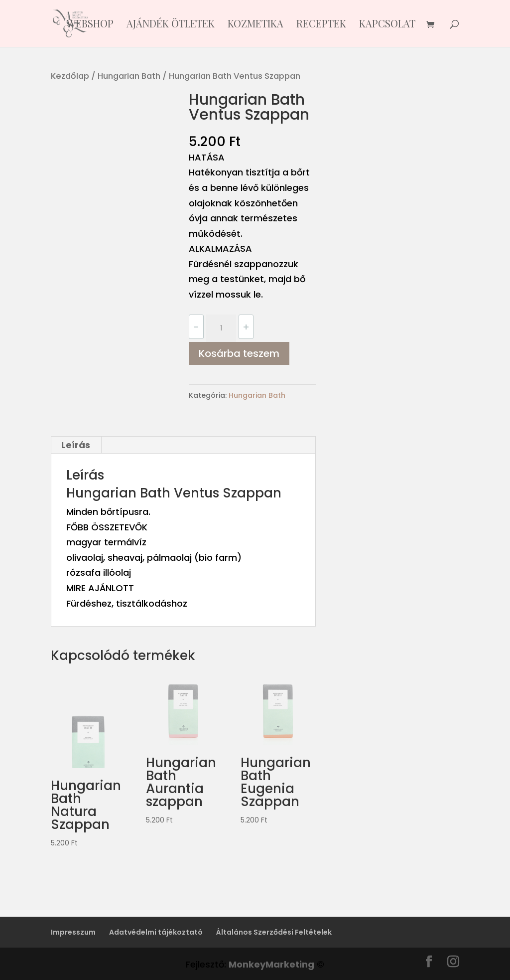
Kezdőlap (70, 76)
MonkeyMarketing (271, 964)
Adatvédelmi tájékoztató (156, 932)
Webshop (90, 25)
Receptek (321, 25)
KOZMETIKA (255, 25)
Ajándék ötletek (171, 25)
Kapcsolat (387, 25)
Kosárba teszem (239, 353)
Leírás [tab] (76, 445)
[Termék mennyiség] (221, 328)
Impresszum (73, 932)
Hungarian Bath (129, 76)
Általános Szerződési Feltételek (274, 932)
